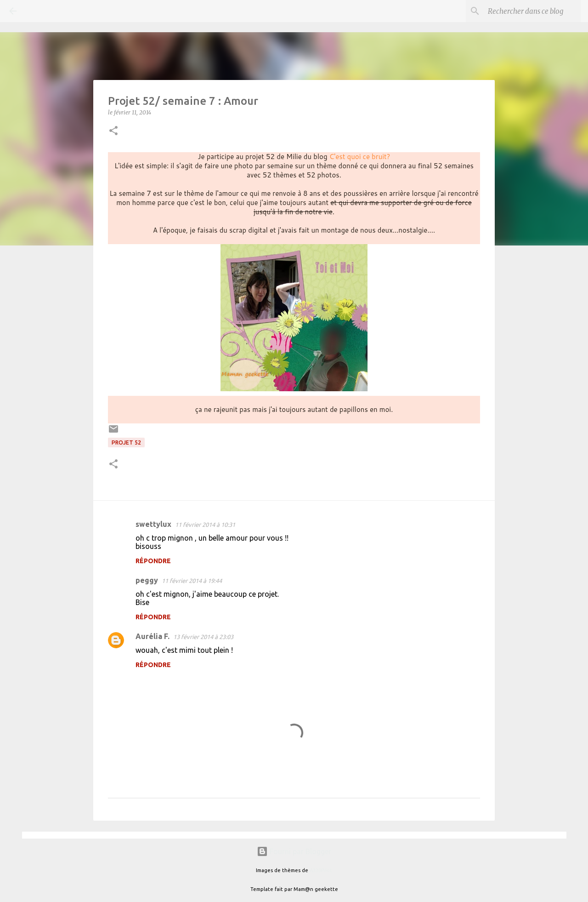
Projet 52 (126, 442)
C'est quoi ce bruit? (360, 157)
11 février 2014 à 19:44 (192, 581)
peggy (147, 580)
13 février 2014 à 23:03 (203, 637)
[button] (113, 131)
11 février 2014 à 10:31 (205, 525)
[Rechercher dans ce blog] (532, 11)
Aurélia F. (153, 636)
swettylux (153, 524)
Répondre (153, 561)
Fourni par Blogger (294, 851)
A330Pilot (321, 870)
